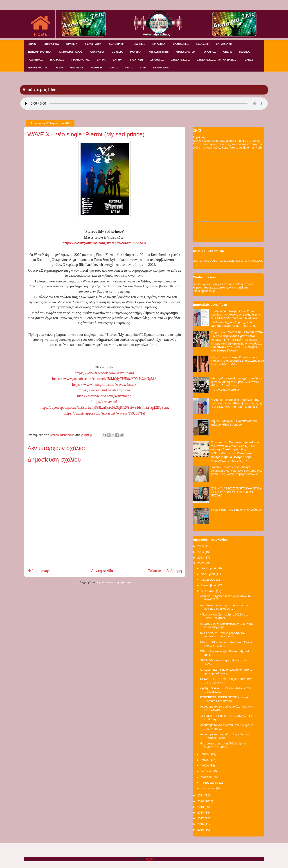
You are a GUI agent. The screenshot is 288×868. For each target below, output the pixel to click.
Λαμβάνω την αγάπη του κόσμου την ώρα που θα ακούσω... (224, 607)
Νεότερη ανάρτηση (42, 571)
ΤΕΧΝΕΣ (248, 60)
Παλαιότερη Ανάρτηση (165, 571)
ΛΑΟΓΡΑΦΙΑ (97, 52)
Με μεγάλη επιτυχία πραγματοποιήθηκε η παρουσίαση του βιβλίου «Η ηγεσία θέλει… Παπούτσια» (237, 382)
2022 (201, 563)
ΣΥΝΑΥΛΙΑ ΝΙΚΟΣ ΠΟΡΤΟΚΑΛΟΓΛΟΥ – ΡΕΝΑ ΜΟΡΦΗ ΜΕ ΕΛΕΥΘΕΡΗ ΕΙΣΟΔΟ (238, 492)
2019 (201, 807)
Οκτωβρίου (208, 580)
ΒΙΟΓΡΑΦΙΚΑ (51, 44)
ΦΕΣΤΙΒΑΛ (77, 68)
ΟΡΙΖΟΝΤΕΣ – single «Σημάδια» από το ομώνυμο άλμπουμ (226, 671)
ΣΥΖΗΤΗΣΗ (136, 60)
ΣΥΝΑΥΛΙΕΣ (157, 60)
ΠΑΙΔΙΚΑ (245, 52)
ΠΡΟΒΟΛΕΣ (57, 60)
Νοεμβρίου (208, 574)
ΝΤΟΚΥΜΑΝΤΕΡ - (186, 52)
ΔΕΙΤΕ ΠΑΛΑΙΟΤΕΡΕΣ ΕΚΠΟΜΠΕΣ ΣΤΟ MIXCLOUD (228, 261)
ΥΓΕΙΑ (59, 68)
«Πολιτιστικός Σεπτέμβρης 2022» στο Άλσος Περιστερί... (224, 616)
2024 (201, 552)
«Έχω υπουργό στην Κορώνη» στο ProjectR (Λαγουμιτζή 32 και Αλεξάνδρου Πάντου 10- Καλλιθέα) (238, 361)
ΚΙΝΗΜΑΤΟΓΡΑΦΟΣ (71, 52)
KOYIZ (129, 68)
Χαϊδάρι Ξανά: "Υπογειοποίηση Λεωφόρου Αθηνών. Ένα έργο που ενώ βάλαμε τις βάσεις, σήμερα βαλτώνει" (237, 471)
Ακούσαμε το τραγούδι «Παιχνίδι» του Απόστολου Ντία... (224, 736)
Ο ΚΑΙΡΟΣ (210, 52)
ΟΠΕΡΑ (227, 52)
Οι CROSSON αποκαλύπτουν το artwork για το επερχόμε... (226, 626)
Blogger (148, 859)
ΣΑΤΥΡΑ (118, 60)
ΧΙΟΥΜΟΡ (96, 68)
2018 (201, 813)
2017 (201, 818)
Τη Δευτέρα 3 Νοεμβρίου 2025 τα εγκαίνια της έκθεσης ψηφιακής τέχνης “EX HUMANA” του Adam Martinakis (236, 315)
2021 (201, 795)
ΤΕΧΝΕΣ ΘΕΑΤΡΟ (38, 68)
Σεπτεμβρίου (210, 585)
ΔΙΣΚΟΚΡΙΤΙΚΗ (118, 44)
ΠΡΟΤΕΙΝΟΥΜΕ (80, 60)
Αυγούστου (209, 591)
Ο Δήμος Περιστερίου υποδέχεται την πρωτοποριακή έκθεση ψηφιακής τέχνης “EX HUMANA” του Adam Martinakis (237, 403)
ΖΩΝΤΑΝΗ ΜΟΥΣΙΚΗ (40, 52)
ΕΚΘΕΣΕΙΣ (202, 44)
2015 (201, 830)
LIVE (143, 68)
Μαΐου (205, 765)
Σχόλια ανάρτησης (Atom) (113, 582)
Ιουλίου (206, 754)
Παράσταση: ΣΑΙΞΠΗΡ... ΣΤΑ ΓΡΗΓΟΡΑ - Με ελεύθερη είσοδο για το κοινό (237, 334)
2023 (201, 558)
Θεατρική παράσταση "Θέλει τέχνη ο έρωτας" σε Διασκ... (223, 745)
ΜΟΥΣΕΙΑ (117, 52)
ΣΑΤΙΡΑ (101, 60)
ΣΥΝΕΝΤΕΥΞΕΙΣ (180, 60)
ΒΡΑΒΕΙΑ (72, 44)
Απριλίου (207, 771)
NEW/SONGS (161, 68)
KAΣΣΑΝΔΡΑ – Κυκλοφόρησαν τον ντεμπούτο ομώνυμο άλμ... (223, 635)
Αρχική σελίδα (102, 571)
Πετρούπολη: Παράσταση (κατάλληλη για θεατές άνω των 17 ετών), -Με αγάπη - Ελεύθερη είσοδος (235, 446)
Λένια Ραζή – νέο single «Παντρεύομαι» (237, 510)
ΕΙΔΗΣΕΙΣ (139, 44)
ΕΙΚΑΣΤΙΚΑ (159, 44)
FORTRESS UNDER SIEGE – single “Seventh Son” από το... (224, 699)
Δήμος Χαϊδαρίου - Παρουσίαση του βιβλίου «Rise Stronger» (234, 423)
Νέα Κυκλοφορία (159, 52)
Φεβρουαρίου (210, 783)
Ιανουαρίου (209, 788)
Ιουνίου (206, 760)
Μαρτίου (207, 777)
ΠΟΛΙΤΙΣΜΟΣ (35, 60)
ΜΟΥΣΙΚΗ (136, 52)
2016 (201, 824)
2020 (201, 801)
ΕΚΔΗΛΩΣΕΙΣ (181, 44)
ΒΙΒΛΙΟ (32, 44)
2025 (201, 546)
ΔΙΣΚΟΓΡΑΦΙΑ (93, 44)
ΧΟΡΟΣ (114, 68)
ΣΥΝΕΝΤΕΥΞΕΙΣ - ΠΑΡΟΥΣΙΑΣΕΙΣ (216, 60)
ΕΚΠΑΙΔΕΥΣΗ (224, 44)
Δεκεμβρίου (209, 568)
